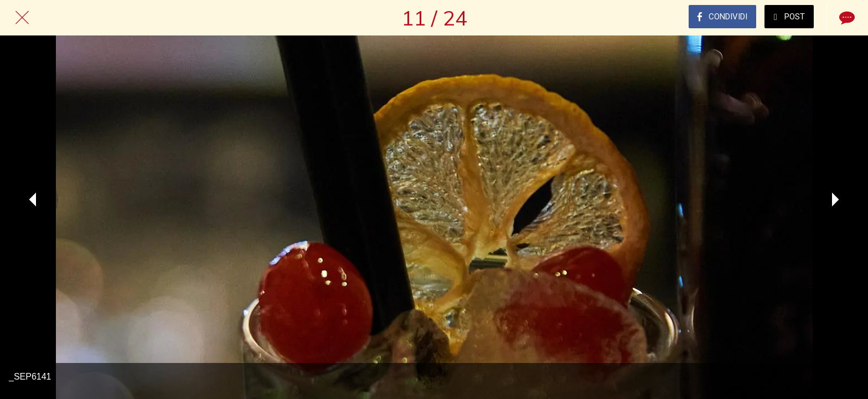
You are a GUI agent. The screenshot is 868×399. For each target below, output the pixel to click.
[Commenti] (846, 18)
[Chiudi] (22, 18)
